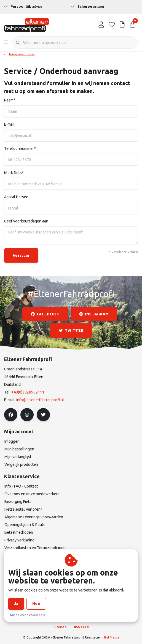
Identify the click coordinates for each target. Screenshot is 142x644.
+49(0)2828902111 (28, 392)
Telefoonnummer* (20, 148)
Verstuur (21, 255)
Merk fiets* (14, 173)
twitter (71, 331)
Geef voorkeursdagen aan (26, 221)
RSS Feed (81, 627)
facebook (45, 314)
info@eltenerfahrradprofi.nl (40, 400)
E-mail (9, 124)
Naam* (10, 100)
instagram (94, 314)
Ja (16, 604)
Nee (36, 604)
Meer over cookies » (28, 615)
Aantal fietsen (16, 197)
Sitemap (60, 627)
